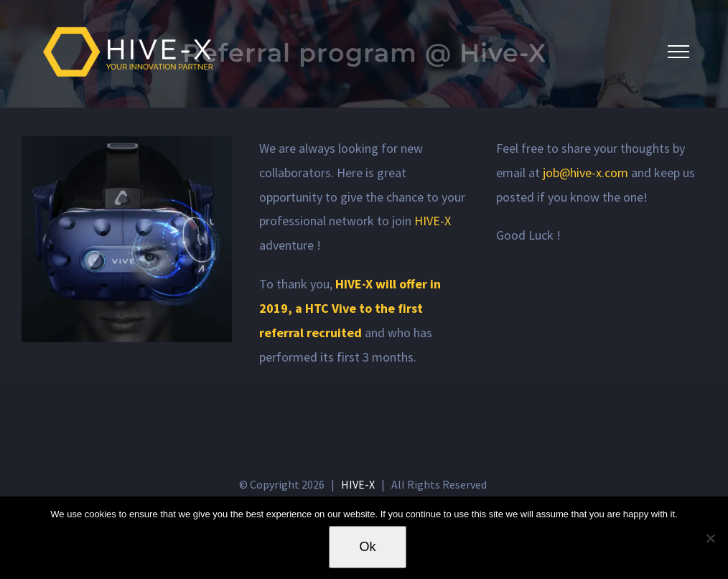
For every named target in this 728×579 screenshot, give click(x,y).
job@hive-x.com (585, 173)
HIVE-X (433, 221)
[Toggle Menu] (678, 52)
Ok (367, 547)
